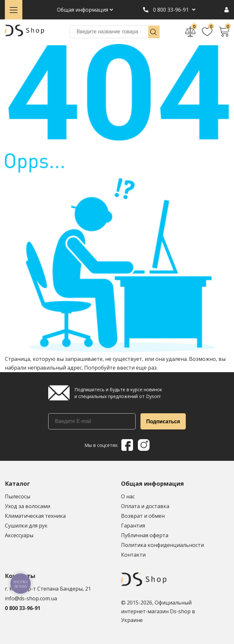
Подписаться (163, 422)
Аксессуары (19, 535)
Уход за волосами (28, 506)
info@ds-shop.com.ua (31, 598)
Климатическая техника (35, 516)
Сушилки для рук (26, 526)
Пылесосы (17, 496)
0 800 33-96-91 (171, 10)
